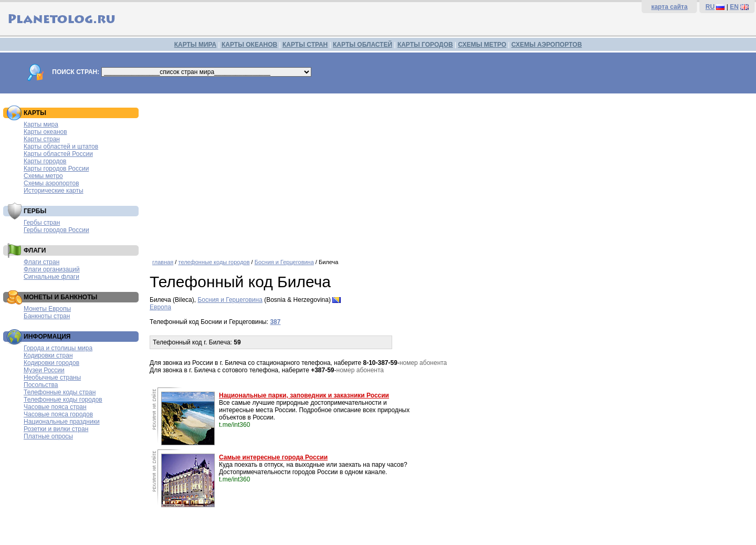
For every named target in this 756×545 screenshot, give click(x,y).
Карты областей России (58, 154)
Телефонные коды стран (60, 392)
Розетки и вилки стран (56, 429)
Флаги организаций (52, 269)
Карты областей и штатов (61, 146)
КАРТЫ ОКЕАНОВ (249, 45)
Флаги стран (41, 262)
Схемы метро (43, 176)
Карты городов (45, 161)
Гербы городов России (56, 230)
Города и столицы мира (58, 348)
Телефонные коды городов (63, 400)
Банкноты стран (47, 316)
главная (163, 262)
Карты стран (42, 139)
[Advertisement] (450, 172)
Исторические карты (54, 191)
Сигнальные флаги (51, 277)
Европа (160, 307)
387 (275, 322)
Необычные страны (52, 378)
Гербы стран (42, 223)
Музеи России (44, 370)
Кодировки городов (51, 363)
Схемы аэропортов (51, 183)
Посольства (41, 385)
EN (734, 7)
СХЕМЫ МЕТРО (482, 45)
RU (710, 7)
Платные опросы (48, 436)
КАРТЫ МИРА (195, 45)
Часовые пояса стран (55, 407)
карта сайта (669, 7)
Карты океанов (45, 132)
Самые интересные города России (273, 457)
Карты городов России (56, 169)
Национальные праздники (62, 422)
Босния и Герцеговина (284, 262)
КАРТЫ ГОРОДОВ (425, 45)
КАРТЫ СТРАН (305, 45)
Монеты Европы (47, 309)
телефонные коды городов (214, 262)
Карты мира (41, 124)
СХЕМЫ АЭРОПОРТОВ (547, 45)
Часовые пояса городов (58, 414)
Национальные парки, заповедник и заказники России (304, 395)
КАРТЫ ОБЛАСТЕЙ (363, 45)
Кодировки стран (48, 355)
